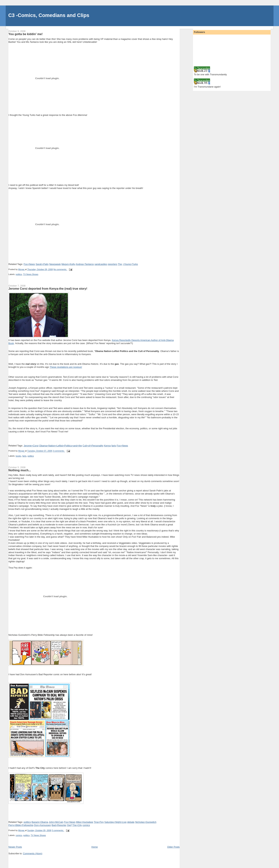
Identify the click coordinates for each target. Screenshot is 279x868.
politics (19, 274)
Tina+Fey (99, 822)
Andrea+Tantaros (85, 264)
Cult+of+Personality (93, 446)
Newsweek (55, 264)
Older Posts (173, 847)
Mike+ (85, 822)
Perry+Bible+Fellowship (21, 825)
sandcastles (101, 264)
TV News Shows (31, 274)
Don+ (42, 825)
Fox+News (29, 264)
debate (131, 822)
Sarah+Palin (42, 264)
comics (86, 825)
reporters (113, 264)
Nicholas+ (146, 822)
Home (94, 847)
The (120, 264)
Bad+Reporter (59, 825)
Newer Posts (15, 847)
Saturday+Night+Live (115, 822)
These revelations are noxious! (66, 367)
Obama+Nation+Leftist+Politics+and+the (61, 446)
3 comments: (59, 451)
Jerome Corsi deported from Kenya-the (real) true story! (48, 289)
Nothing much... (20, 470)
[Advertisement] (30, 862)
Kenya (107, 446)
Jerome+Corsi (31, 446)
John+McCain (56, 822)
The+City (77, 825)
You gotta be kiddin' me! (26, 34)
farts (114, 446)
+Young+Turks (130, 264)
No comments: (60, 269)
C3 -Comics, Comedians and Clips (49, 15)
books (18, 456)
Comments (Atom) (33, 853)
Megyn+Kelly (68, 264)
